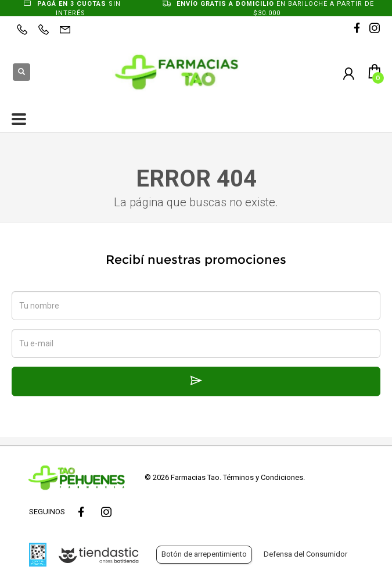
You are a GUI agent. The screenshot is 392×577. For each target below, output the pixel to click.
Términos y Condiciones (263, 477)
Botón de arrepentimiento (204, 554)
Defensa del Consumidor (305, 554)
